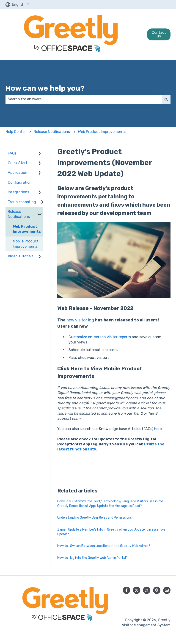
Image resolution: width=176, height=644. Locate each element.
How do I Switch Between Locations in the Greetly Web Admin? (104, 546)
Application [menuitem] (18, 173)
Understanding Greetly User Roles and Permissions (95, 518)
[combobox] (84, 99)
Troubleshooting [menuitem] (22, 202)
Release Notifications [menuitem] (19, 214)
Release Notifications (52, 132)
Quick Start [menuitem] (18, 163)
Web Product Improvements (102, 132)
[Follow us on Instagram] (147, 590)
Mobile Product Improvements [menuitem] (26, 244)
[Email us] (167, 590)
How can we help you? (45, 88)
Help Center (16, 132)
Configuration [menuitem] (20, 182)
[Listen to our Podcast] (157, 590)
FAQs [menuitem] (12, 153)
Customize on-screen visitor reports (100, 337)
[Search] (166, 99)
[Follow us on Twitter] (137, 590)
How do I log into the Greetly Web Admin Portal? (92, 558)
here (158, 429)
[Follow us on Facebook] (126, 590)
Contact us (159, 34)
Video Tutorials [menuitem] (21, 256)
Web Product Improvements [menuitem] (27, 229)
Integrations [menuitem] (18, 192)
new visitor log (80, 320)
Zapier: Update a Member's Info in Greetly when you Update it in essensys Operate (111, 532)
